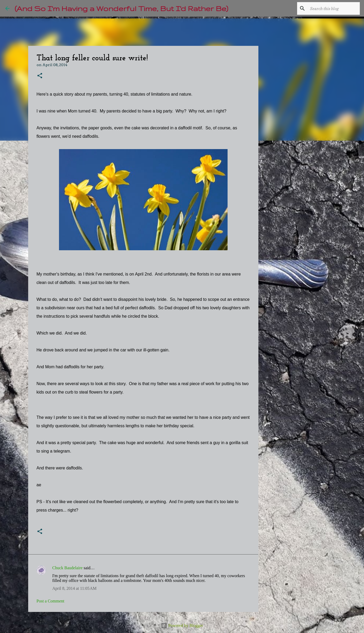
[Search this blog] (332, 8)
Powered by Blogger (182, 625)
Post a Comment (51, 601)
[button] (40, 76)
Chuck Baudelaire (68, 568)
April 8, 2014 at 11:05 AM (75, 588)
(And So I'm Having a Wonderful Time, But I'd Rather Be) (121, 8)
